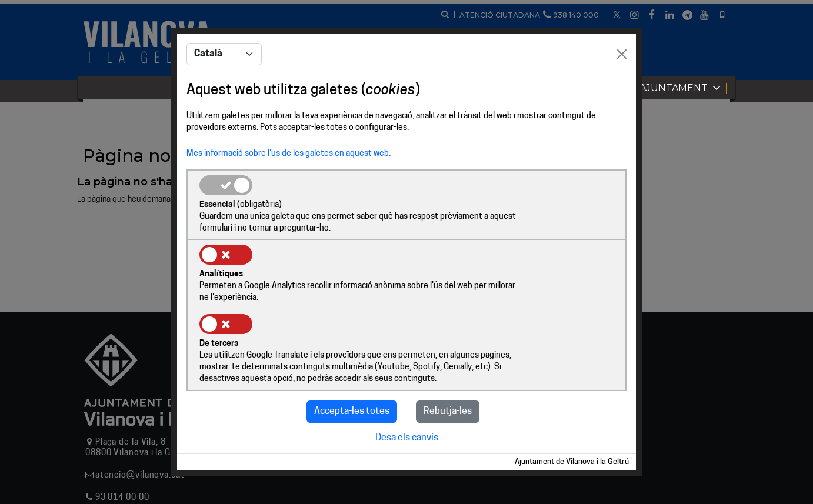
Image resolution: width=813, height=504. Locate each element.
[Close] (622, 91)
